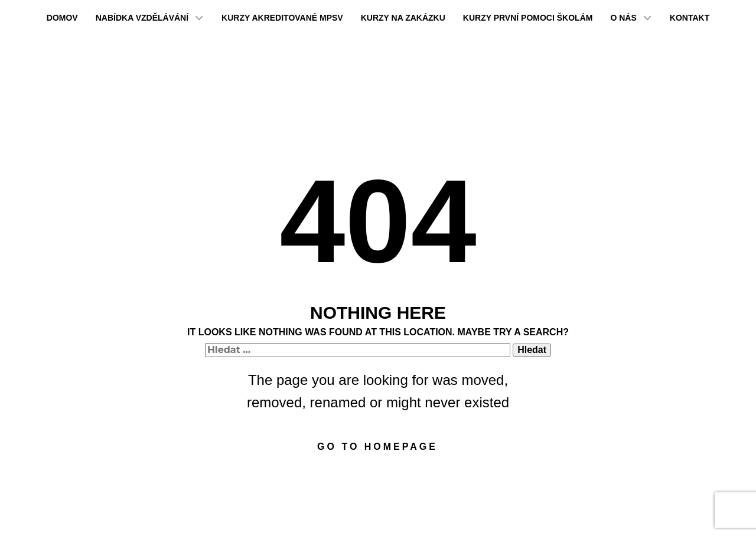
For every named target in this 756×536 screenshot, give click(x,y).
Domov (62, 18)
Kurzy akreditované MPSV (282, 18)
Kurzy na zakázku (403, 18)
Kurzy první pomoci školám (528, 18)
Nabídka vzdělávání (142, 18)
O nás (623, 18)
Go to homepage (377, 447)
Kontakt (690, 18)
